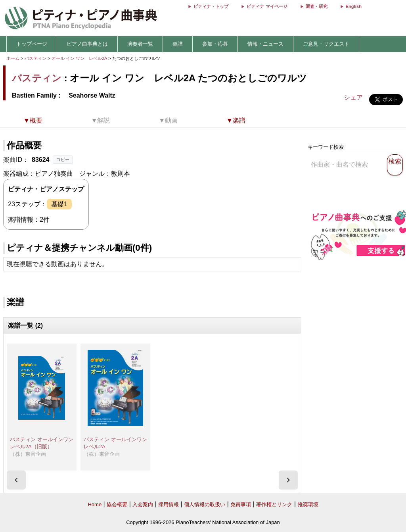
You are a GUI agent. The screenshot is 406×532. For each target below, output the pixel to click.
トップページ (32, 44)
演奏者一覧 (140, 44)
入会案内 (143, 504)
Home (95, 504)
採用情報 (169, 504)
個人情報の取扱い (205, 504)
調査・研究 (317, 6)
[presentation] (16, 480)
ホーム (13, 58)
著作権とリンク (274, 504)
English (354, 6)
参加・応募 (215, 44)
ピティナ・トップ (211, 6)
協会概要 (117, 504)
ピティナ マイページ (267, 6)
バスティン (35, 58)
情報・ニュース (265, 44)
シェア (353, 97)
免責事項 (241, 504)
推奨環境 (308, 504)
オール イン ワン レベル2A (80, 58)
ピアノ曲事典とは (87, 44)
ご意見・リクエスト (326, 44)
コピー (63, 159)
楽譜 (178, 44)
